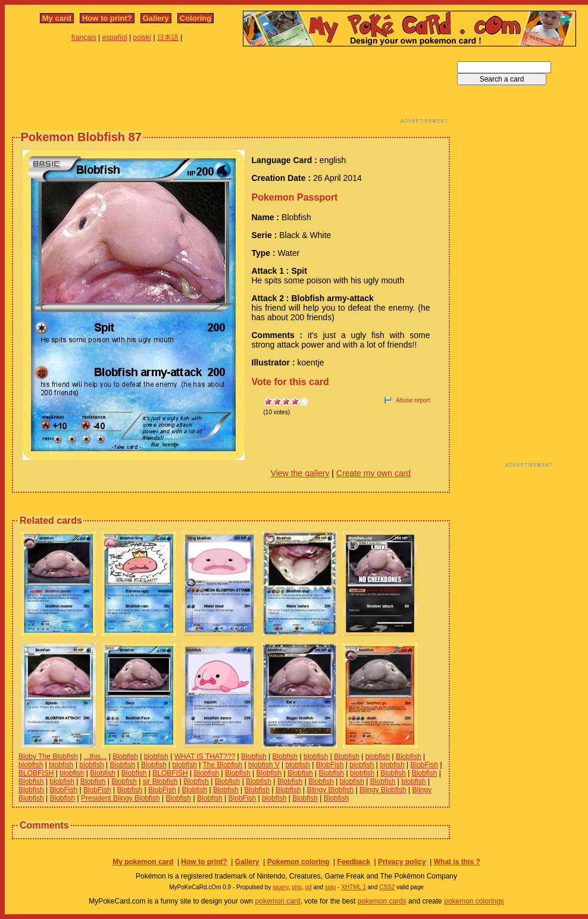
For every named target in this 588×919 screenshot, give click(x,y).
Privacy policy (402, 862)
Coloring (196, 18)
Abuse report (413, 400)
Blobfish (125, 757)
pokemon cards (382, 901)
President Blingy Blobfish (121, 798)
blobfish (156, 757)
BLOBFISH (36, 773)
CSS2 (387, 887)
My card (57, 18)
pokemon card (278, 901)
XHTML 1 (354, 887)
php (297, 887)
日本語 (168, 37)
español (115, 37)
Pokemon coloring (298, 862)
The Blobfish (222, 765)
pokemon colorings (474, 901)
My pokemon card (143, 862)
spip (330, 887)
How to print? (107, 18)
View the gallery (300, 473)
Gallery (156, 18)
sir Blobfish (160, 782)
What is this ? (457, 862)
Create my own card (373, 473)
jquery (281, 887)
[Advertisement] (231, 88)
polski (142, 37)
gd (309, 887)
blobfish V (264, 765)
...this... (96, 757)
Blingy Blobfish (330, 790)
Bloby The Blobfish (48, 757)
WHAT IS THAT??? (205, 757)
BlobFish (330, 765)
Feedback (353, 862)
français (84, 37)
